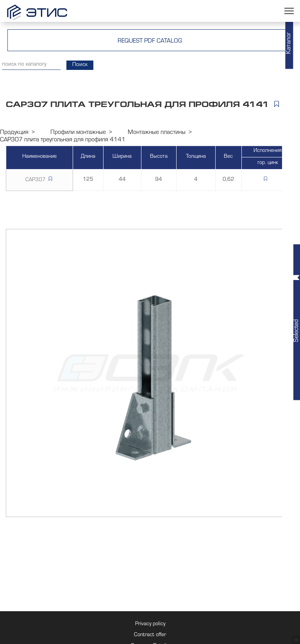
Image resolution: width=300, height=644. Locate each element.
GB (296, 640)
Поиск (80, 65)
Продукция (14, 133)
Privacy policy (150, 624)
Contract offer (150, 635)
